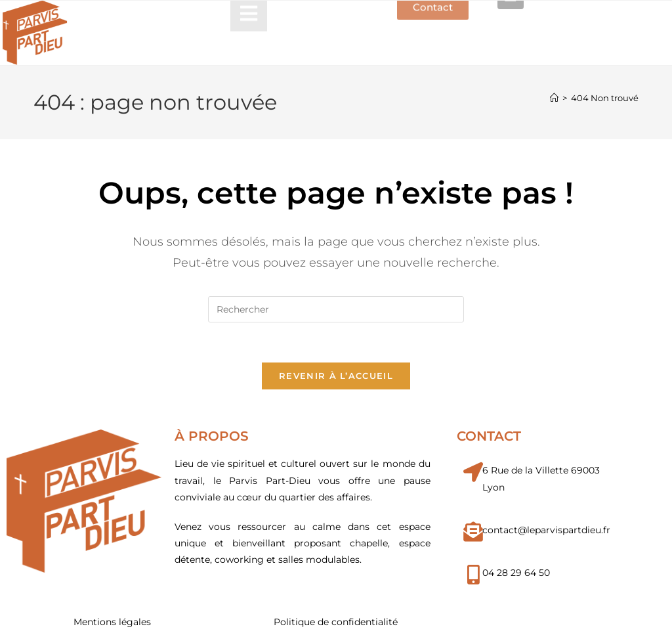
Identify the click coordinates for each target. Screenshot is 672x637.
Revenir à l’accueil (336, 376)
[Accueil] (554, 98)
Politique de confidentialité (336, 622)
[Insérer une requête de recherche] (336, 309)
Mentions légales (112, 622)
